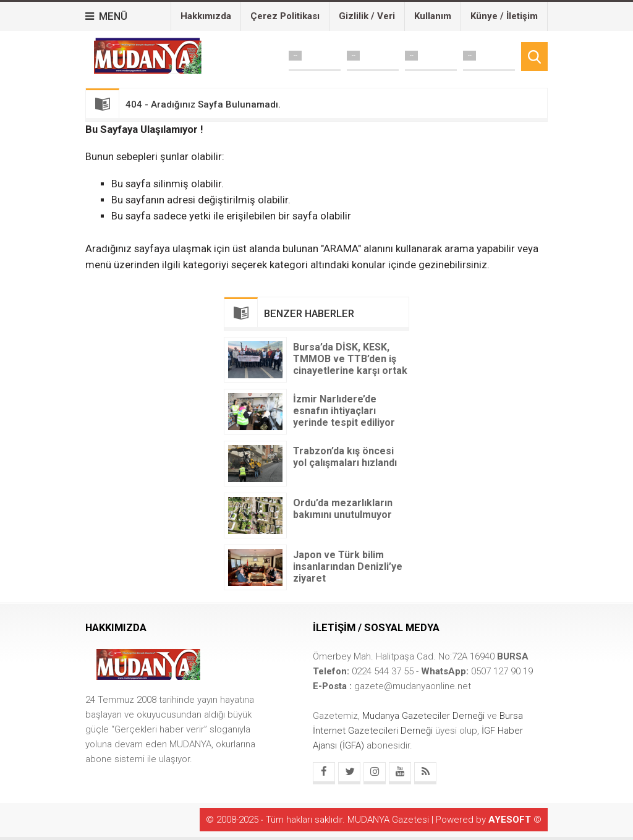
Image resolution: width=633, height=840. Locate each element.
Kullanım (433, 16)
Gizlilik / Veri (367, 16)
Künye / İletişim (504, 16)
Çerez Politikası (285, 16)
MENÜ (106, 16)
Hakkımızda (206, 16)
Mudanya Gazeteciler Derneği (425, 716)
